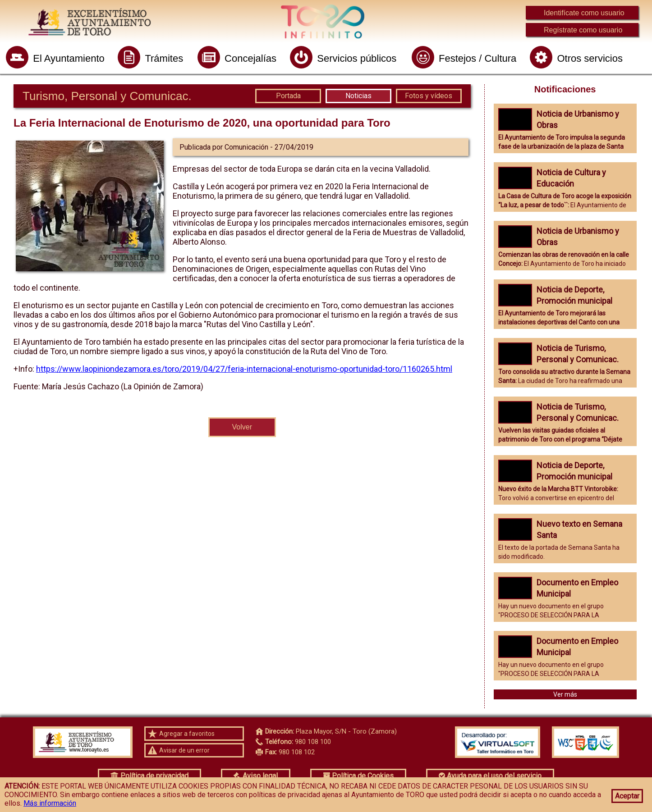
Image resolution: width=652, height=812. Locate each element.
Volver (242, 427)
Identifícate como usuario (584, 13)
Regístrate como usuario (583, 30)
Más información (50, 803)
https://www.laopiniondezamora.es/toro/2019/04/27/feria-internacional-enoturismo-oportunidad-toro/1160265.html (244, 369)
